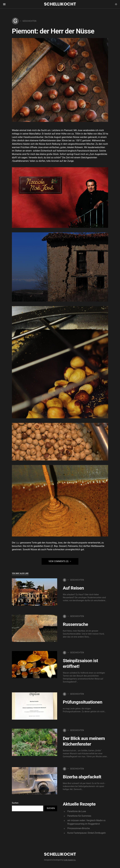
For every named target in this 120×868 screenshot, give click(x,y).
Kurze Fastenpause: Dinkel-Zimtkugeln (87, 833)
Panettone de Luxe (77, 811)
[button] (116, 4)
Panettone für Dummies (79, 816)
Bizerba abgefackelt (82, 777)
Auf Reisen (73, 588)
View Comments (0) (59, 561)
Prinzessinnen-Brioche (79, 828)
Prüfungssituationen (82, 702)
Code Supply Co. (70, 860)
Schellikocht (60, 4)
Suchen (15, 803)
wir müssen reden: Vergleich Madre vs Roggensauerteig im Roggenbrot (86, 822)
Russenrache (75, 624)
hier (18, 543)
